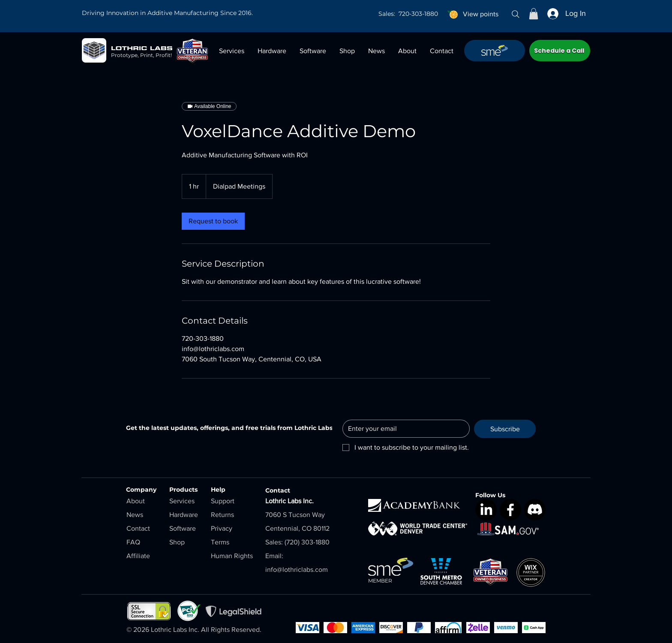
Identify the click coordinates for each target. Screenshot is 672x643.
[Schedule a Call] (560, 51)
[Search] (516, 14)
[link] (213, 221)
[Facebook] (510, 510)
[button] (534, 14)
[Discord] (535, 510)
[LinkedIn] (486, 510)
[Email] (403, 429)
